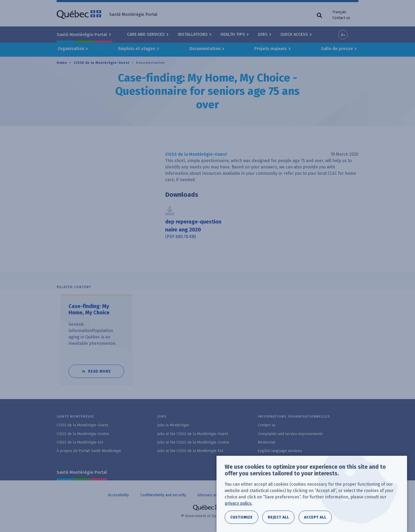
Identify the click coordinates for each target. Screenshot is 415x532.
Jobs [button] (263, 34)
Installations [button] (193, 34)
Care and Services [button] (146, 34)
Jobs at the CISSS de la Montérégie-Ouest (193, 434)
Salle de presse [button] (337, 49)
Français (339, 12)
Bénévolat (266, 442)
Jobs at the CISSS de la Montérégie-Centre (193, 442)
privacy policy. (238, 503)
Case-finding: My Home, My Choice (89, 310)
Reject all (278, 517)
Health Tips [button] (233, 34)
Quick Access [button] (294, 34)
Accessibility (118, 495)
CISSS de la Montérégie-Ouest (102, 63)
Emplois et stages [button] (137, 49)
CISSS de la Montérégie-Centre (83, 434)
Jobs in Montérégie (173, 425)
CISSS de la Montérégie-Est (80, 442)
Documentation (150, 63)
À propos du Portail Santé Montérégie (89, 451)
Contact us (341, 18)
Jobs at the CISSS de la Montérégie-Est (190, 451)
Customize (242, 517)
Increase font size (343, 35)
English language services (280, 451)
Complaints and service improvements (290, 434)
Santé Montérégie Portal (82, 472)
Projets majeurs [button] (271, 49)
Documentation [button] (205, 49)
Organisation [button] (71, 49)
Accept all (315, 517)
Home (62, 63)
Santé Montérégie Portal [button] (82, 35)
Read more (106, 369)
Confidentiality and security (163, 495)
